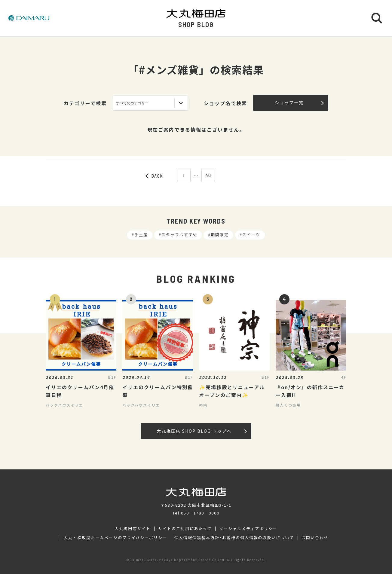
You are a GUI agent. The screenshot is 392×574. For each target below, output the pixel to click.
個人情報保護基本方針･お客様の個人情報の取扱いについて (234, 538)
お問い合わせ (315, 538)
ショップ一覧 (299, 102)
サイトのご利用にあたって (185, 529)
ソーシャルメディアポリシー (248, 529)
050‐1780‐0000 (200, 513)
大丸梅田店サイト (133, 529)
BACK (155, 176)
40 (208, 175)
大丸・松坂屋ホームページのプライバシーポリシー (115, 538)
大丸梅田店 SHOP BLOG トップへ (202, 431)
